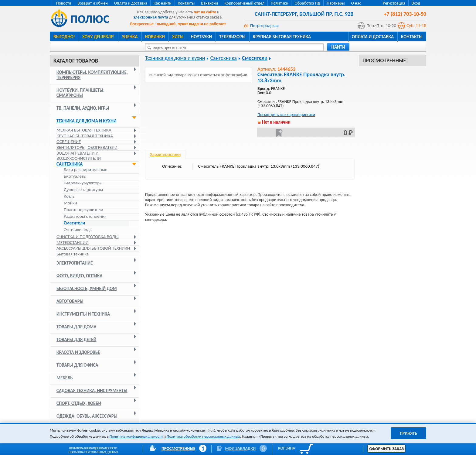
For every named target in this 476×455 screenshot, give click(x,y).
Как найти (163, 3)
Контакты (186, 3)
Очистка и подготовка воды (87, 237)
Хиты (178, 37)
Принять (408, 433)
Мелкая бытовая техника (84, 130)
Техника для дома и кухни (87, 121)
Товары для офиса (77, 365)
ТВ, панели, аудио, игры (83, 108)
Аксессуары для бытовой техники (93, 248)
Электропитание (75, 263)
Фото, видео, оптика (80, 276)
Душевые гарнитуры (83, 190)
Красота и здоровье (78, 352)
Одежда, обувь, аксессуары (87, 416)
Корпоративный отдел (244, 3)
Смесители (74, 223)
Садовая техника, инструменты (92, 391)
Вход (416, 3)
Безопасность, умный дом (87, 289)
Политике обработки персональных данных (203, 436)
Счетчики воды (78, 230)
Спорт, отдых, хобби (79, 403)
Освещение (69, 142)
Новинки (155, 37)
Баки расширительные (85, 170)
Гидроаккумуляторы (83, 183)
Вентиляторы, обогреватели (87, 147)
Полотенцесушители (83, 210)
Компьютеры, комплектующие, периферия (92, 75)
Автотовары (70, 301)
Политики (280, 3)
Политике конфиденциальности (136, 436)
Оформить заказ (386, 449)
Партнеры (336, 3)
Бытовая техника (73, 254)
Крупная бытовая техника (282, 37)
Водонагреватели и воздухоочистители (79, 156)
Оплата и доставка (131, 3)
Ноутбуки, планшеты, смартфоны (80, 93)
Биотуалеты (75, 176)
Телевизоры (232, 37)
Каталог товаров (76, 61)
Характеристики (165, 154)
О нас (356, 3)
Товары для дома (76, 327)
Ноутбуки (201, 37)
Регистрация (394, 3)
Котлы (70, 196)
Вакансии (209, 3)
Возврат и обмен (93, 3)
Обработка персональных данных (93, 452)
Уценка (130, 37)
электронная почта (151, 17)
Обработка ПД (307, 3)
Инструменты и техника (83, 314)
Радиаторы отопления (85, 216)
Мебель (65, 378)
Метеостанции (73, 242)
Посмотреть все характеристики (286, 115)
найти (338, 47)
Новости (64, 3)
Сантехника (70, 164)
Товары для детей (76, 340)
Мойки (70, 203)
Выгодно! (64, 37)
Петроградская (264, 26)
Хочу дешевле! (98, 37)
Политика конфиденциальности (93, 448)
